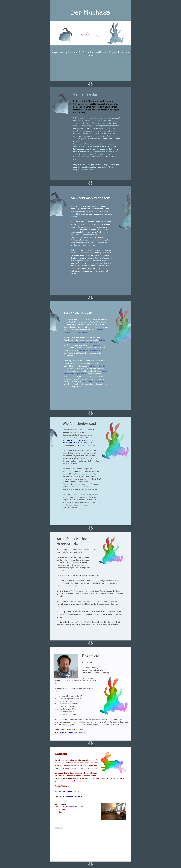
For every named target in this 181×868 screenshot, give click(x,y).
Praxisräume (73, 807)
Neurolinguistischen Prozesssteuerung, (78, 440)
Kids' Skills (80, 445)
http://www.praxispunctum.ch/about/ (70, 732)
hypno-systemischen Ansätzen (75, 443)
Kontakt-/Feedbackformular (70, 796)
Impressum (59, 828)
